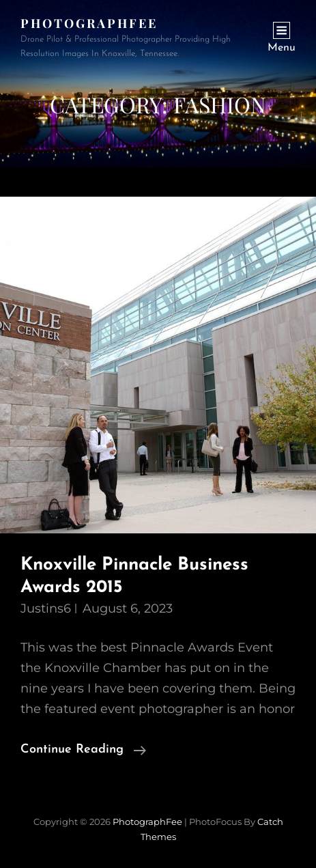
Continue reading (83, 750)
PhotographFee (89, 23)
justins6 (46, 608)
